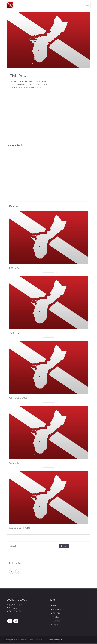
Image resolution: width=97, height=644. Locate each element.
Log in (56, 625)
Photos (56, 618)
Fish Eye (14, 268)
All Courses (58, 610)
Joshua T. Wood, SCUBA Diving (33, 640)
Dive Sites (57, 614)
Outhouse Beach (19, 398)
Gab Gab (14, 463)
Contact (56, 621)
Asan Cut (15, 333)
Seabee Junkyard (19, 528)
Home (56, 606)
